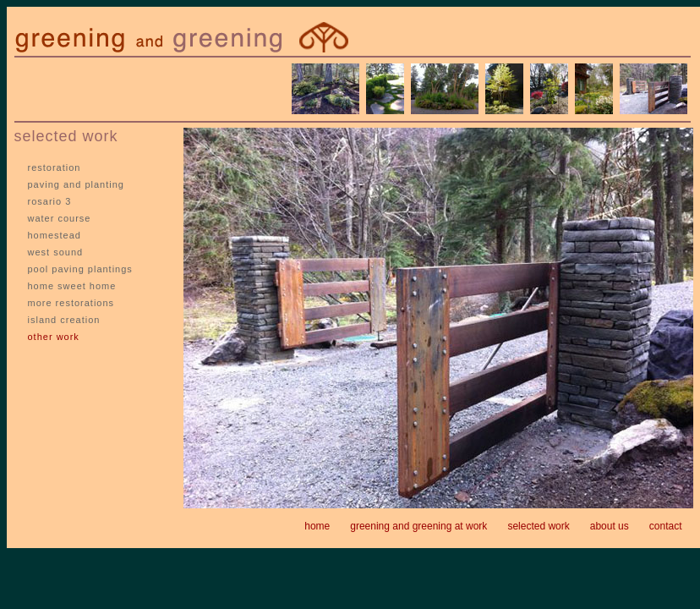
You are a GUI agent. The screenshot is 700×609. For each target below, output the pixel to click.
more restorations (71, 303)
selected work (538, 526)
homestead (55, 235)
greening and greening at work (418, 526)
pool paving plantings (80, 269)
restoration (55, 167)
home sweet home (72, 286)
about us (610, 526)
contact (666, 526)
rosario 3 (50, 201)
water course (60, 218)
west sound (56, 252)
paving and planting (76, 184)
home (317, 526)
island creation (64, 320)
